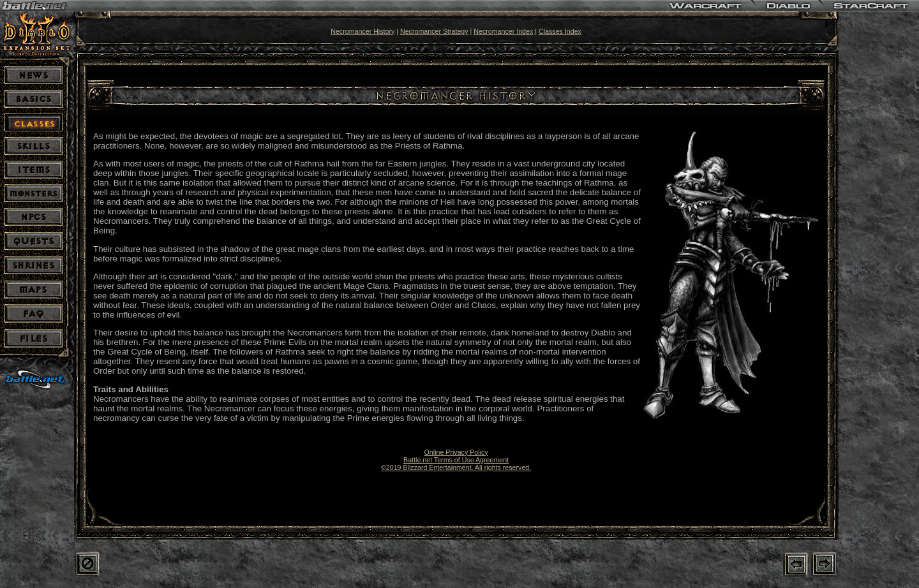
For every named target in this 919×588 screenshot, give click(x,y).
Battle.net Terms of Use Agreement (456, 460)
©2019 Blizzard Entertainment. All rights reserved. (456, 467)
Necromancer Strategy (434, 31)
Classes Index (560, 31)
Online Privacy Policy (456, 452)
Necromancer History (362, 31)
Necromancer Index (503, 31)
